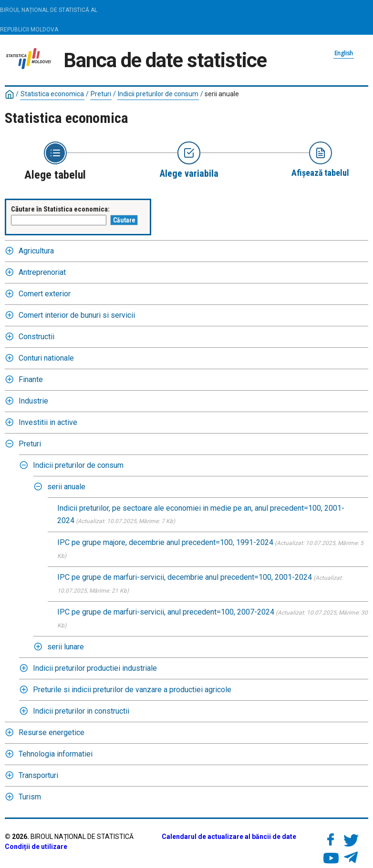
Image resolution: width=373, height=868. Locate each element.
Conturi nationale (46, 358)
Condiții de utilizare (36, 847)
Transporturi (38, 775)
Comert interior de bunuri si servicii (77, 315)
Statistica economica (52, 94)
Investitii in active (48, 422)
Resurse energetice (52, 732)
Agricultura (36, 251)
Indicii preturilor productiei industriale (95, 668)
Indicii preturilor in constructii (81, 711)
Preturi (101, 94)
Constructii (36, 337)
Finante (31, 379)
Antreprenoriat (42, 272)
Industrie (33, 401)
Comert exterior (45, 294)
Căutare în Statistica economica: (60, 209)
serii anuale (222, 94)
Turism (30, 797)
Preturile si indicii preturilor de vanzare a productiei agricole (132, 690)
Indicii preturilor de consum (158, 94)
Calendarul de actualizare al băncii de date (229, 837)
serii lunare (66, 647)
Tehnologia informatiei (56, 754)
